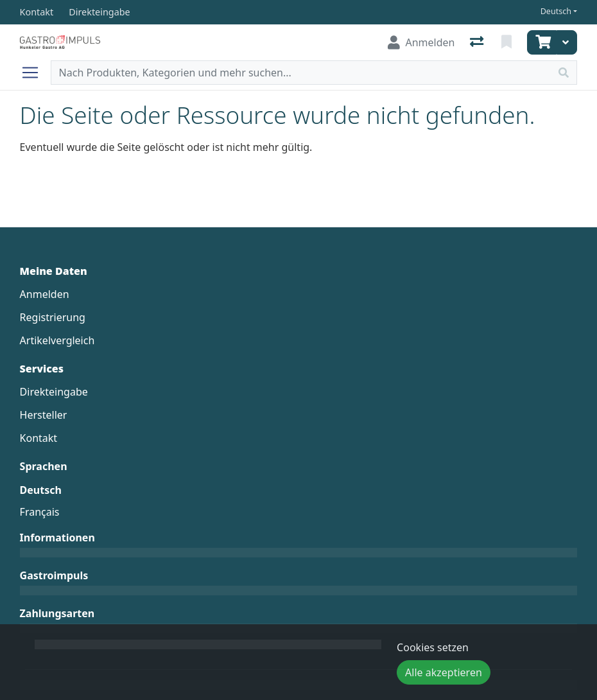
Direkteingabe (54, 392)
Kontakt (39, 438)
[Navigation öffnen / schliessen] (35, 73)
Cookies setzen (433, 647)
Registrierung (53, 317)
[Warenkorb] (542, 42)
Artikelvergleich (57, 340)
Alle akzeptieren (444, 672)
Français (40, 512)
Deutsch (556, 11)
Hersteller (44, 415)
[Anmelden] (421, 42)
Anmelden (45, 294)
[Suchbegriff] (301, 73)
